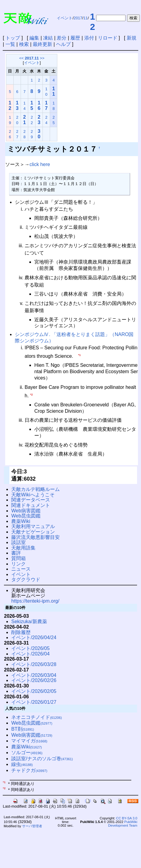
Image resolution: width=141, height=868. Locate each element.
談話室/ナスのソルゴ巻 (42, 759)
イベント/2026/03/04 (34, 675)
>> (42, 58)
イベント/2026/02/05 (34, 691)
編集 (34, 38)
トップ (13, 38)
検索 (24, 44)
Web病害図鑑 (26, 511)
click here (40, 164)
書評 (16, 553)
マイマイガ (29, 741)
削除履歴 (21, 632)
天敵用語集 (23, 548)
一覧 (10, 44)
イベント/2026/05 (30, 648)
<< (21, 58)
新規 (132, 38)
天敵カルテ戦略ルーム (35, 489)
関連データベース (31, 500)
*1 (79, 355)
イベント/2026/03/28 (34, 664)
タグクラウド (26, 580)
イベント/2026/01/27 (34, 702)
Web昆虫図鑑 (26, 516)
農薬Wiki (21, 521)
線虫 (22, 764)
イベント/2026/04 (30, 654)
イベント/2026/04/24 (34, 637)
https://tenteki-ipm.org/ (35, 601)
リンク (18, 564)
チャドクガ (29, 770)
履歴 (75, 38)
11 (86, 18)
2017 (78, 18)
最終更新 (42, 44)
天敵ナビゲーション (33, 532)
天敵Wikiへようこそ (33, 495)
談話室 (18, 542)
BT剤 (23, 729)
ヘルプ (63, 44)
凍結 (48, 38)
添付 (89, 38)
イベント (65, 18)
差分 (62, 38)
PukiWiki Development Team (123, 824)
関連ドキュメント (31, 505)
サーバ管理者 (32, 826)
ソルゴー (27, 753)
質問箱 (18, 558)
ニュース (21, 569)
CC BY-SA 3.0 (127, 818)
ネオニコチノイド (37, 717)
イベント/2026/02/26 (34, 680)
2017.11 (32, 58)
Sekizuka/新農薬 (29, 621)
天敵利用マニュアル (33, 526)
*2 (31, 394)
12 (93, 22)
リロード (108, 38)
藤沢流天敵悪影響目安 (35, 537)
